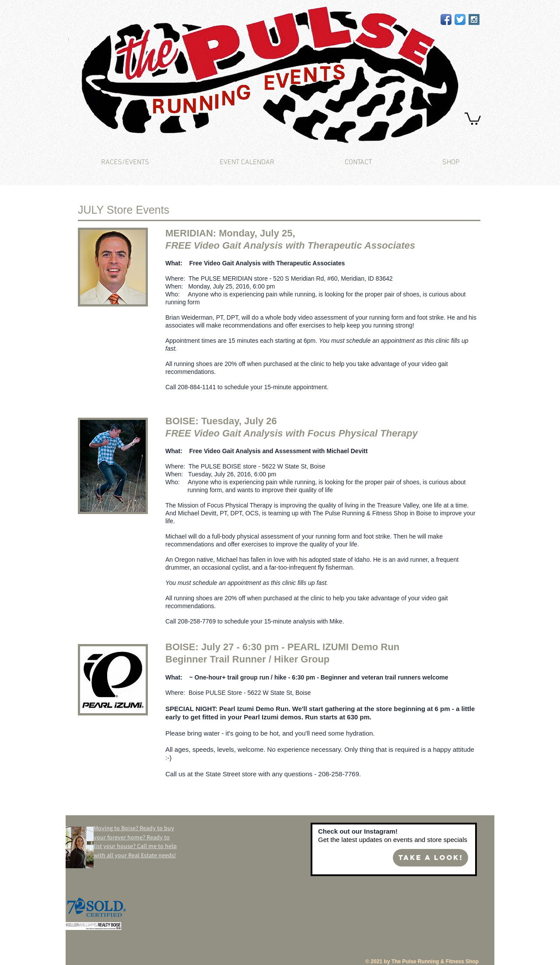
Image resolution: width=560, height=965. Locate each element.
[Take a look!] (430, 858)
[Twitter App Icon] (460, 19)
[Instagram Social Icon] (474, 19)
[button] (473, 118)
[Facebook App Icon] (446, 19)
